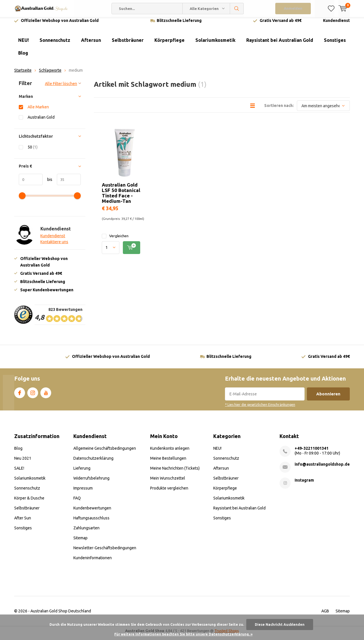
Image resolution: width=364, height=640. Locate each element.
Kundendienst (336, 25)
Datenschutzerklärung (93, 463)
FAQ (77, 502)
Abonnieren (328, 398)
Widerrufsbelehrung (91, 482)
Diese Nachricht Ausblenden (280, 624)
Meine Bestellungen (168, 463)
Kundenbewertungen (92, 512)
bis (47, 184)
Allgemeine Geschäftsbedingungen (105, 453)
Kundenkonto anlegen (170, 453)
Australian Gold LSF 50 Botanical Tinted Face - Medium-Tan (121, 197)
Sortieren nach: (279, 110)
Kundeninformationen (93, 562)
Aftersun (91, 44)
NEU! (23, 44)
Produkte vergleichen (169, 492)
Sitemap (80, 542)
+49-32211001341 (312, 453)
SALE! (19, 472)
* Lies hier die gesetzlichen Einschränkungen (260, 409)
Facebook (20, 396)
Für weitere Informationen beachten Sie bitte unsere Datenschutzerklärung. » (183, 634)
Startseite (23, 75)
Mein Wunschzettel (168, 482)
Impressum (83, 492)
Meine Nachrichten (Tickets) (175, 472)
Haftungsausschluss (91, 522)
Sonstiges (335, 44)
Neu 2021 (23, 463)
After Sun (23, 522)
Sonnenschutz (55, 44)
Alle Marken (38, 111)
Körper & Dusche (29, 502)
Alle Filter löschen (61, 88)
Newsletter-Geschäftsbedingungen (105, 552)
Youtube (46, 396)
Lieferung (82, 472)
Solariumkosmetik (215, 44)
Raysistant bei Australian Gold (280, 44)
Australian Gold (41, 121)
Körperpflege (169, 44)
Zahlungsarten (86, 532)
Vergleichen (115, 240)
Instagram (33, 396)
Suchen (237, 9)
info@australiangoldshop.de (322, 468)
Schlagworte (50, 75)
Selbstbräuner (128, 44)
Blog (23, 57)
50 (33, 151)
